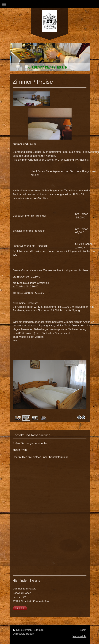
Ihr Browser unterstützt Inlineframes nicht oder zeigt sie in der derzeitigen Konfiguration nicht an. (50, 517)
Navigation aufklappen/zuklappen (49, 4)
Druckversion (23, 630)
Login (83, 630)
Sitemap (39, 630)
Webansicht (80, 636)
